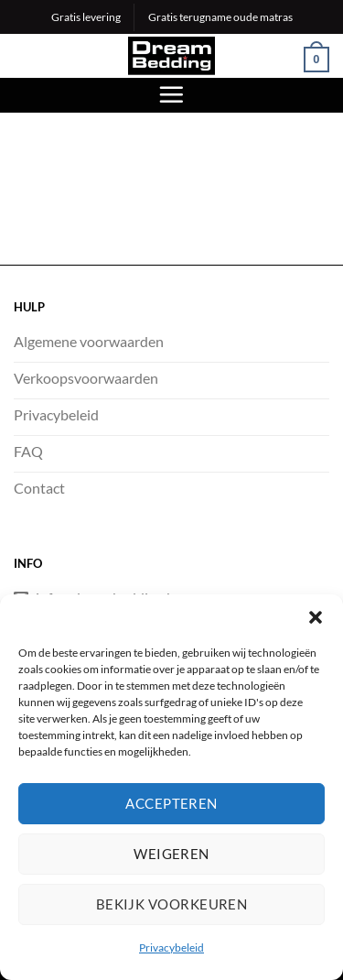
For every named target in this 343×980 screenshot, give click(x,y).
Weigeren (171, 855)
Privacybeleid (171, 949)
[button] (316, 619)
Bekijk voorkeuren (172, 906)
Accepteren (171, 805)
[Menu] (171, 94)
